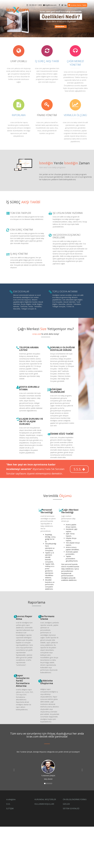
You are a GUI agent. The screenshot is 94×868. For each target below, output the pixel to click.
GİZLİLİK (66, 804)
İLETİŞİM (10, 809)
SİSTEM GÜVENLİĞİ (71, 809)
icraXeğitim (11, 799)
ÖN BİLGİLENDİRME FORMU (75, 799)
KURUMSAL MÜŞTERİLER (45, 799)
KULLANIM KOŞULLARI (44, 804)
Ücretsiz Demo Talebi (77, 5)
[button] (13, 769)
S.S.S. (79, 469)
